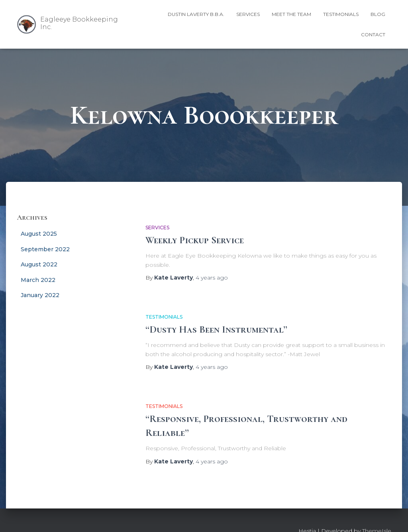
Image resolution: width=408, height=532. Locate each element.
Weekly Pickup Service (195, 240)
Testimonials (341, 14)
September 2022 (45, 249)
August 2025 (39, 234)
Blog (378, 14)
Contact (373, 34)
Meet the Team (291, 14)
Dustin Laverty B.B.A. (196, 14)
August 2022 (39, 264)
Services (248, 14)
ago (212, 278)
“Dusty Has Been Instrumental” (216, 329)
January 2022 (40, 295)
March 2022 (38, 280)
